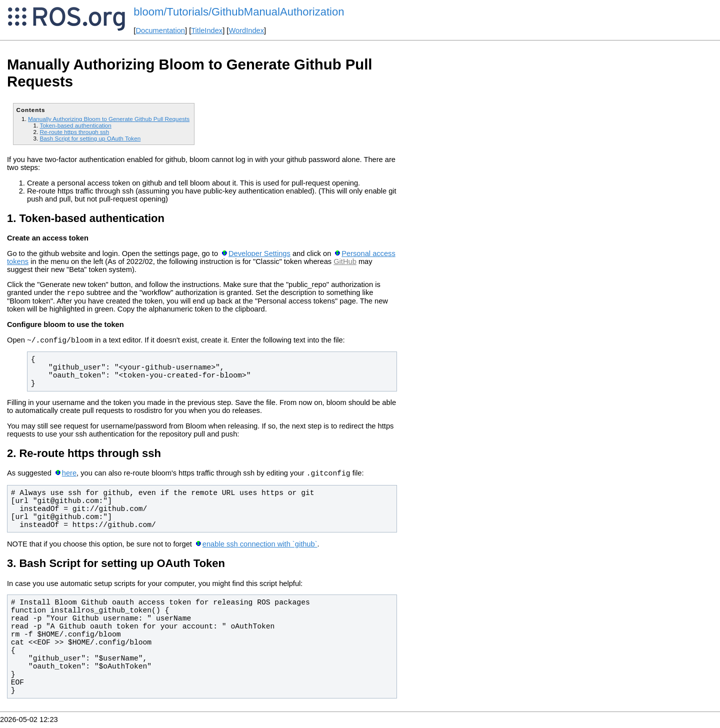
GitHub (345, 261)
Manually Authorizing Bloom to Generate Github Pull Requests (109, 119)
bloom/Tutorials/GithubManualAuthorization (239, 12)
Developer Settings (259, 253)
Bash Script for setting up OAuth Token (90, 138)
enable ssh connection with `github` (260, 548)
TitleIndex (207, 30)
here (69, 477)
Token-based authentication (75, 125)
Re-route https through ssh (74, 132)
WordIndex (246, 30)
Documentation (160, 30)
